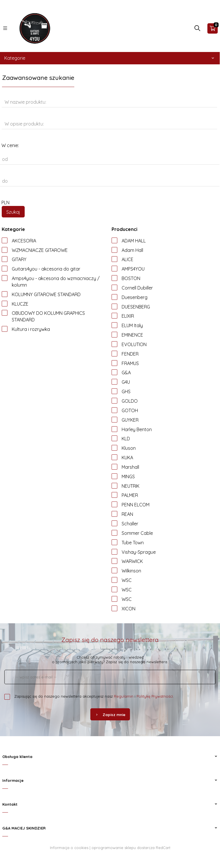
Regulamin (124, 696)
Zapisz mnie (110, 715)
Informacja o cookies (69, 848)
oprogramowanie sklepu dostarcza (123, 848)
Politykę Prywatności (155, 696)
